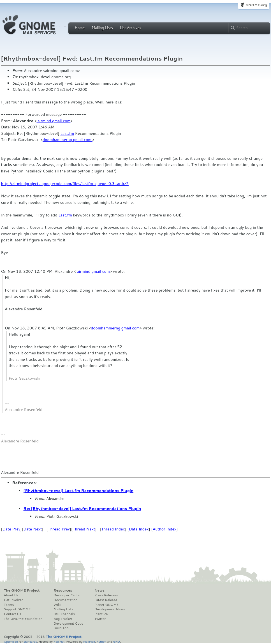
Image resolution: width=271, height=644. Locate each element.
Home (80, 28)
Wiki (57, 605)
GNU (116, 641)
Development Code (68, 624)
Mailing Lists (102, 28)
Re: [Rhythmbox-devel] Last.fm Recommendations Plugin (82, 509)
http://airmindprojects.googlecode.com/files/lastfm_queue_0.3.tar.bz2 (65, 184)
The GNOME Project (22, 590)
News (99, 590)
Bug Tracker (63, 619)
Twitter (100, 619)
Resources (63, 590)
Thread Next (84, 529)
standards (30, 641)
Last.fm (67, 133)
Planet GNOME (106, 605)
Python (102, 641)
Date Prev (11, 529)
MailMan (89, 641)
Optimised (11, 641)
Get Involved (14, 600)
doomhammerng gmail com (68, 140)
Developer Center (67, 595)
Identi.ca (101, 614)
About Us (11, 595)
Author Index (165, 529)
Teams (9, 605)
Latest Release (106, 600)
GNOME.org (256, 5)
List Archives (130, 28)
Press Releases (106, 595)
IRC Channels (64, 614)
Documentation (65, 600)
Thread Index (113, 529)
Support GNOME (17, 609)
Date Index (139, 529)
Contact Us (13, 614)
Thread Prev (59, 529)
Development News (110, 609)
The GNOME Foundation (23, 619)
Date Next (33, 529)
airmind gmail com (53, 121)
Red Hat (59, 641)
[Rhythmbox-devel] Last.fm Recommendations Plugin (79, 491)
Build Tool (61, 628)
